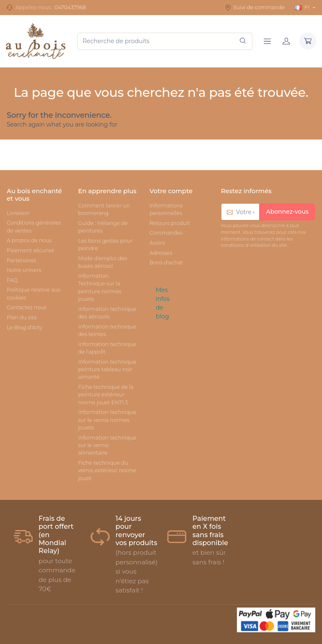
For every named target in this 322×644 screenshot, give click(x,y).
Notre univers (24, 270)
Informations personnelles (166, 209)
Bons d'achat (166, 263)
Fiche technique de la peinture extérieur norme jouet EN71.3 (106, 395)
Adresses (161, 253)
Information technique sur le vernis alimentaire (107, 445)
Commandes (166, 233)
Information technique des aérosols (107, 313)
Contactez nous (27, 307)
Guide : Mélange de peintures (103, 227)
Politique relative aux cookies (34, 294)
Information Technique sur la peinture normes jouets (100, 287)
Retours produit (169, 223)
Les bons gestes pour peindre (105, 244)
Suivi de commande (255, 8)
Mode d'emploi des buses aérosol (103, 262)
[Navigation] (267, 41)
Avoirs (157, 243)
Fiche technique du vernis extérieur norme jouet (107, 471)
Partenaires (21, 260)
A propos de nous (29, 240)
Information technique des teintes (107, 330)
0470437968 (70, 7)
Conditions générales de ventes (34, 226)
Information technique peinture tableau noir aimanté (107, 370)
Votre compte (171, 191)
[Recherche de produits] (165, 41)
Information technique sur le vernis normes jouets (107, 420)
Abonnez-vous (287, 212)
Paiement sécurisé (30, 250)
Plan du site (22, 317)
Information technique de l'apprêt (107, 348)
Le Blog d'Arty (25, 327)
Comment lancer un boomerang (104, 209)
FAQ (12, 280)
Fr (303, 7)
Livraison (18, 213)
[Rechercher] (243, 41)
